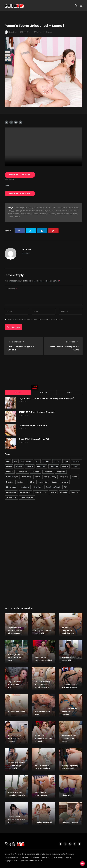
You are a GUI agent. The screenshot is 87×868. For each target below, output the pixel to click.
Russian (52, 214)
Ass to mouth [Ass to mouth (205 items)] (26, 461)
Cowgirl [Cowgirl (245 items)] (75, 466)
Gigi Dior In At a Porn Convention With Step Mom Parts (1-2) (47, 398)
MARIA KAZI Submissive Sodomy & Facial (43, 738)
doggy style (14, 211)
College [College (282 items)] (65, 466)
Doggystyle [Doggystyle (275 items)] (61, 471)
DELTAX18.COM (37, 860)
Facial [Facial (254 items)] (37, 477)
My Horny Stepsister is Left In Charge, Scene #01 (16, 765)
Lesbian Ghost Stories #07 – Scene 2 (16, 819)
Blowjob (32, 208)
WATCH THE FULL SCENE (20, 175)
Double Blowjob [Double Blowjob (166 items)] (12, 477)
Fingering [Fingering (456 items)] (64, 477)
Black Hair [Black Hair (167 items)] (76, 461)
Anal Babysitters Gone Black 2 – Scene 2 (69, 738)
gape (22, 211)
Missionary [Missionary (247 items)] (25, 487)
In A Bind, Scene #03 (43, 822)
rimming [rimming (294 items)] (64, 492)
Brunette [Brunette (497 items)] (30, 466)
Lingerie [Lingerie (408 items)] (65, 482)
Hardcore (30, 211)
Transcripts (45, 857)
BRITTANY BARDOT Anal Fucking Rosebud (69, 711)
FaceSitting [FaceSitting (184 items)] (26, 477)
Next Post (73, 342)
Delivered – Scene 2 (70, 822)
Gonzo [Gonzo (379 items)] (75, 477)
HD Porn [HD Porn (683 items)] (32, 482)
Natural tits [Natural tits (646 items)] (37, 487)
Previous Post (16, 342)
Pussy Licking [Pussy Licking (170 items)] (25, 492)
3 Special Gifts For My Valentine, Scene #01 (16, 684)
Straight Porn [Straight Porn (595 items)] (11, 497)
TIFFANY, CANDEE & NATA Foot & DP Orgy (16, 657)
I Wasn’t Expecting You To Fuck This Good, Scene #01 (43, 684)
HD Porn (40, 211)
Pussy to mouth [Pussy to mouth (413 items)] (41, 492)
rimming (44, 214)
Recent (18, 392)
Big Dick (24, 208)
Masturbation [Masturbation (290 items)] (11, 487)
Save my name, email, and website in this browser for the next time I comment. (36, 319)
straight (74, 214)
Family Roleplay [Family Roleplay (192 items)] (50, 477)
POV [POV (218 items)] (66, 487)
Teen (11, 217)
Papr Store (24, 857)
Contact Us (9, 854)
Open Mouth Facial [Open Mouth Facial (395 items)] (53, 487)
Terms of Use (20, 854)
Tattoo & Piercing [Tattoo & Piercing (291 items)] (27, 497)
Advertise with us (12, 857)
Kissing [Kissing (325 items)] (54, 482)
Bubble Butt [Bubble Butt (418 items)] (41, 466)
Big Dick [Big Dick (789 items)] (46, 461)
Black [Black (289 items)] (66, 461)
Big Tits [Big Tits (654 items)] (57, 461)
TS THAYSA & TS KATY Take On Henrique (14, 738)
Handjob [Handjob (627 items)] (9, 482)
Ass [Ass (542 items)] (15, 461)
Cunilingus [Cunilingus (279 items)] (36, 471)
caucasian (62, 208)
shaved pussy (63, 214)
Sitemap (69, 857)
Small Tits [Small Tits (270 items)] (75, 492)
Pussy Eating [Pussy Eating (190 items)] (11, 492)
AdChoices (45, 854)
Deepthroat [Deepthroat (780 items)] (48, 471)
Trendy (69, 392)
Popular (43, 392)
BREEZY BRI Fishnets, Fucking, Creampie (37, 412)
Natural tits (67, 211)
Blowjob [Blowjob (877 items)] (19, 466)
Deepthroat (73, 208)
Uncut (17, 217)
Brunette (41, 208)
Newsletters (35, 857)
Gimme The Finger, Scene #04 (33, 425)
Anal (17, 208)
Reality (36, 214)
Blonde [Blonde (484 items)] (9, 466)
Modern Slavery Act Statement (63, 854)
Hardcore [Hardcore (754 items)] (21, 482)
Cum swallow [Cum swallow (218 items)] (22, 471)
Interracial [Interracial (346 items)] (43, 482)
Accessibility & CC (33, 854)
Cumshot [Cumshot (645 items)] (10, 471)
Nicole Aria (67, 795)
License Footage (58, 857)
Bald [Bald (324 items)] (37, 461)
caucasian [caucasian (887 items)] (54, 466)
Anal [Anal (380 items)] (8, 461)
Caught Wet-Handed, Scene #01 (34, 439)
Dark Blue (26, 249)
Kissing (58, 211)
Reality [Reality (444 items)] (53, 492)
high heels (49, 211)
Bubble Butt (51, 208)
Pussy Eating (26, 214)
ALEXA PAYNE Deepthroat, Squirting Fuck (68, 630)
